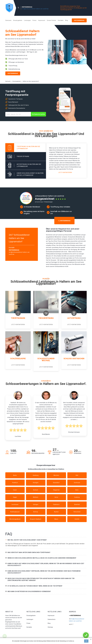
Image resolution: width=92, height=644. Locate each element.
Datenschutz (52, 619)
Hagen (15, 497)
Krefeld (77, 519)
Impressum (42, 20)
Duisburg (77, 497)
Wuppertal (56, 490)
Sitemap (50, 627)
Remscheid (77, 512)
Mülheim (36, 497)
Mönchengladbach (15, 519)
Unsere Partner (52, 20)
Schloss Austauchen (74, 359)
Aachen (56, 512)
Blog (67, 20)
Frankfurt (15, 483)
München (56, 475)
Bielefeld (77, 504)
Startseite (8, 20)
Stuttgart (36, 483)
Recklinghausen (15, 512)
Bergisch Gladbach (36, 519)
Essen (15, 490)
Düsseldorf (56, 483)
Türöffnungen (18, 318)
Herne (56, 497)
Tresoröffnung (46, 318)
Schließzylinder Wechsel (46, 360)
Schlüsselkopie (18, 359)
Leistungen (27, 20)
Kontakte (61, 20)
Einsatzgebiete (18, 20)
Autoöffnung (74, 318)
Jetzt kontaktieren (65, 172)
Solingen (36, 504)
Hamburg (36, 475)
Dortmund (77, 483)
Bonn (77, 490)
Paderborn (56, 504)
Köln (77, 475)
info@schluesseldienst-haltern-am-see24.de (35, 9)
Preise (34, 20)
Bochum (36, 490)
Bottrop (36, 512)
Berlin (15, 475)
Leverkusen (15, 504)
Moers (56, 519)
